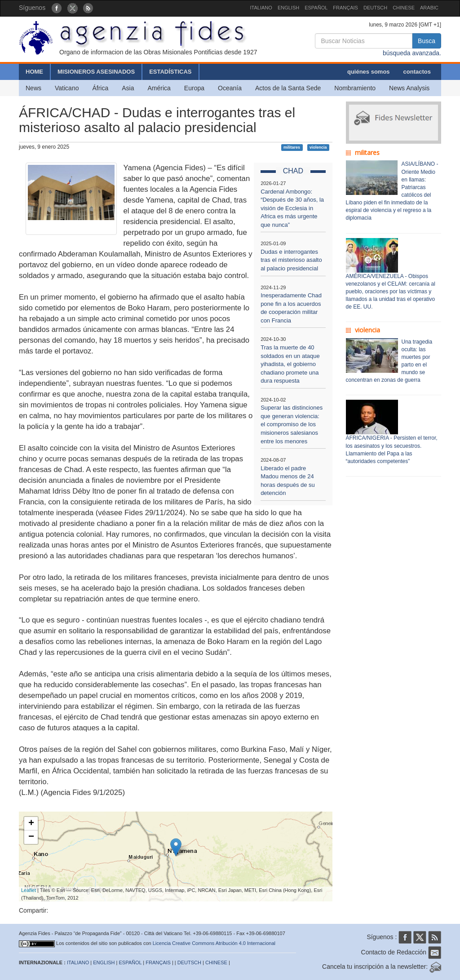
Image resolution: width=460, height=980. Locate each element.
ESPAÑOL (316, 8)
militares (292, 147)
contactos (417, 72)
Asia (128, 88)
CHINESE (404, 8)
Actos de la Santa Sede (288, 88)
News (33, 88)
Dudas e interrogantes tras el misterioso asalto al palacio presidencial (291, 260)
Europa (194, 88)
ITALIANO (261, 8)
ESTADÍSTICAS (170, 72)
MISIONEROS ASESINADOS (96, 72)
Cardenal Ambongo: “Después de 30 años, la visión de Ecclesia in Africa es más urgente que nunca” (292, 208)
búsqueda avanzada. (412, 53)
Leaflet (29, 890)
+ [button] (31, 824)
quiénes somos (369, 72)
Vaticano (67, 88)
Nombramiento (355, 88)
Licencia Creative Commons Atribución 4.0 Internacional (214, 943)
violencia (318, 147)
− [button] (31, 837)
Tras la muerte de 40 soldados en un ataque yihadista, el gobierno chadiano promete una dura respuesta (290, 364)
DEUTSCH (375, 8)
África (100, 88)
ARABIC (429, 8)
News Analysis (409, 88)
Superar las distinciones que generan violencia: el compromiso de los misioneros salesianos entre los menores (292, 424)
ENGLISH (288, 8)
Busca (427, 41)
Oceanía (230, 88)
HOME (34, 72)
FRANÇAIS (345, 8)
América (159, 88)
